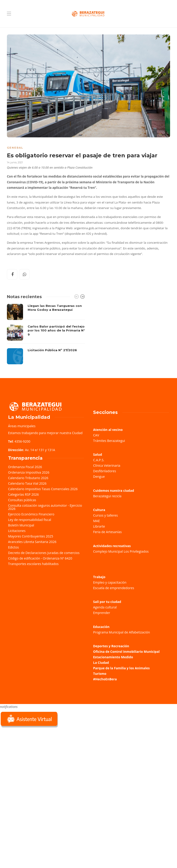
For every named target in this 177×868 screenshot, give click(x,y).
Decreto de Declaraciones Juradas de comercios (44, 553)
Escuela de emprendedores (114, 588)
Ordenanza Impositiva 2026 (29, 472)
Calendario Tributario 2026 (28, 478)
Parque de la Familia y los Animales (121, 668)
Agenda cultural (105, 607)
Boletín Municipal (21, 525)
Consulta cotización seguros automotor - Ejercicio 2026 (45, 507)
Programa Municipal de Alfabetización (122, 632)
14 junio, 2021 (15, 162)
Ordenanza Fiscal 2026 (25, 467)
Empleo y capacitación (110, 582)
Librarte (99, 526)
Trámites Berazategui (109, 441)
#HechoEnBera (105, 679)
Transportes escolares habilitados (33, 564)
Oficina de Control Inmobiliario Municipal (126, 652)
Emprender (102, 613)
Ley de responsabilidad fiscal (30, 520)
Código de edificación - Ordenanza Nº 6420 (40, 558)
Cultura (99, 510)
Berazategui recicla (107, 496)
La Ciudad (101, 663)
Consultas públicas (22, 500)
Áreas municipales (22, 426)
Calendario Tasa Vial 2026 (27, 483)
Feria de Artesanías (107, 532)
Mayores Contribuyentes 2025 (31, 536)
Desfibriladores (105, 471)
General (15, 148)
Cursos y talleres (105, 515)
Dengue (99, 476)
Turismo (100, 674)
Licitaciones (17, 531)
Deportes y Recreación (111, 646)
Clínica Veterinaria (107, 465)
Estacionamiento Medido (113, 657)
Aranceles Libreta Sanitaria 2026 (32, 542)
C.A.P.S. (99, 460)
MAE (96, 521)
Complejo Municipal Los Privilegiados (121, 551)
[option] (46, 334)
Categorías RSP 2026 (23, 494)
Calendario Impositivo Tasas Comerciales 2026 (43, 489)
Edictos (13, 547)
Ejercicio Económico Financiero (31, 514)
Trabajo (99, 577)
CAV (96, 435)
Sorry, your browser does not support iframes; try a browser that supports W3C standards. (35, 761)
